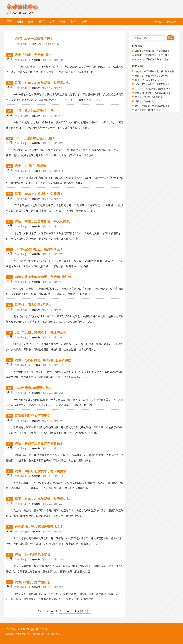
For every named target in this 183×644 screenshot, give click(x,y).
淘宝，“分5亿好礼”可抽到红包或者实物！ (45, 360)
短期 (31, 22)
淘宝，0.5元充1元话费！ (32, 166)
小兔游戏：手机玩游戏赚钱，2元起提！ (154, 60)
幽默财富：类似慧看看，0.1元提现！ (153, 76)
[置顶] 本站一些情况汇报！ (34, 39)
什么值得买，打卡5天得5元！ (149, 110)
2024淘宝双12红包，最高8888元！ (39, 249)
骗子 (84, 22)
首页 (9, 22)
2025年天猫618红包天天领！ (35, 138)
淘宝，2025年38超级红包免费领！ (39, 194)
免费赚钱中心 (26, 7)
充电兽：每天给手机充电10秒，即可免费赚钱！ (158, 71)
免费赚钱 (36, 532)
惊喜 (52, 22)
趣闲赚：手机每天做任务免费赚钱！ (152, 51)
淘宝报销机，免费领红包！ (34, 582)
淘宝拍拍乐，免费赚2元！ (33, 55)
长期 (20, 22)
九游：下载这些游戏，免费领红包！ (152, 84)
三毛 (41, 22)
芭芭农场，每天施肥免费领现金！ (39, 527)
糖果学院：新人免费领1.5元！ (149, 80)
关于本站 (11, 629)
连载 (63, 22)
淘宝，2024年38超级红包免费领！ (39, 443)
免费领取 (36, 60)
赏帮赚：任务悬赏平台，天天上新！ (152, 55)
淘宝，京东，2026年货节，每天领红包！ (44, 83)
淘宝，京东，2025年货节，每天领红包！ (44, 221)
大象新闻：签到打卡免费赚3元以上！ (153, 93)
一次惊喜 (36, 171)
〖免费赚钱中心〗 (41, 634)
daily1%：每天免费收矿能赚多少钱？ (153, 89)
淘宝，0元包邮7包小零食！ (34, 554)
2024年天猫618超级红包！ (33, 388)
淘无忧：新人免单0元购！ (33, 305)
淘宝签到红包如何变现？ (33, 416)
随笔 (74, 22)
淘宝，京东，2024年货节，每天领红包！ (44, 499)
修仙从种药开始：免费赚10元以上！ (152, 106)
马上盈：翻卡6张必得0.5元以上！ (151, 97)
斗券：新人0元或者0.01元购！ (36, 111)
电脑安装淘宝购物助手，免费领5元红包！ (45, 277)
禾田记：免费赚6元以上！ (148, 102)
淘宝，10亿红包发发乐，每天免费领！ (42, 471)
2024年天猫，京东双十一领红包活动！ (42, 332)
